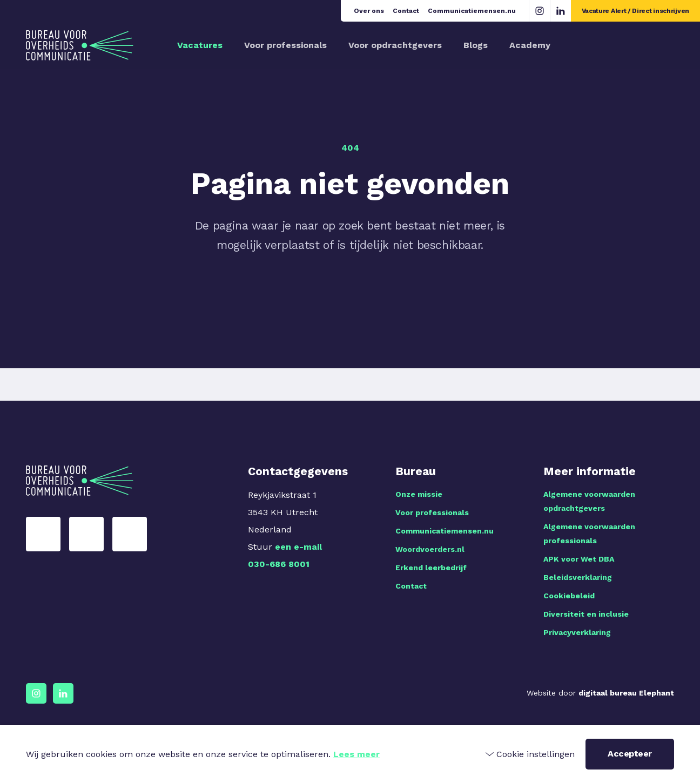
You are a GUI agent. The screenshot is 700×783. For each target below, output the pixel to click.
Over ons (369, 11)
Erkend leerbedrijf (431, 568)
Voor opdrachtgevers (395, 45)
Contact (406, 11)
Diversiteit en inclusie (586, 614)
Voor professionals (285, 45)
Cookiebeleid (569, 596)
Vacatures (200, 45)
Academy (530, 45)
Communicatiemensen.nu (472, 11)
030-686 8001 (279, 564)
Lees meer (356, 754)
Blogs (476, 45)
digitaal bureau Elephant (626, 693)
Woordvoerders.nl (430, 549)
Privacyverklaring (577, 632)
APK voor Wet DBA (579, 559)
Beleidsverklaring (578, 577)
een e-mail (298, 547)
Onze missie (419, 494)
